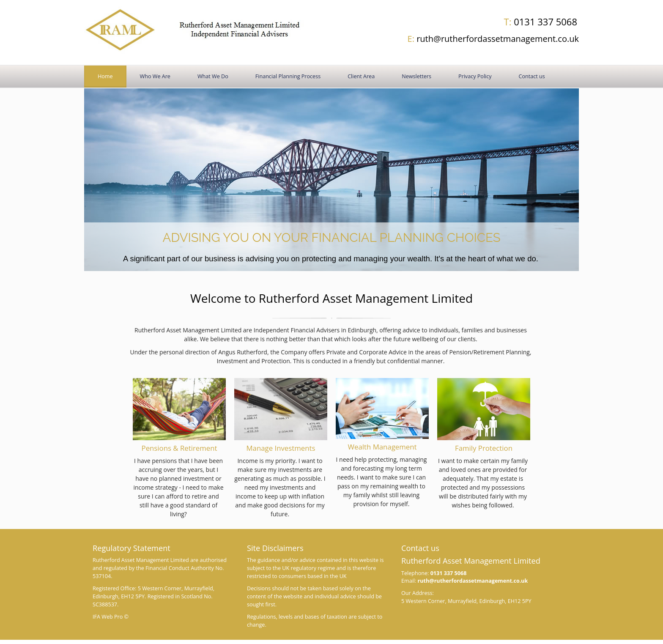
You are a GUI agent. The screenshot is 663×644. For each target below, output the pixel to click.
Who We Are (155, 76)
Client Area (361, 76)
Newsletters (416, 76)
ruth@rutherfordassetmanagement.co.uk (493, 39)
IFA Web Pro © (111, 617)
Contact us (532, 76)
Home (105, 76)
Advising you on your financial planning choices (331, 237)
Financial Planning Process (288, 76)
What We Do (213, 76)
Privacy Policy (475, 76)
